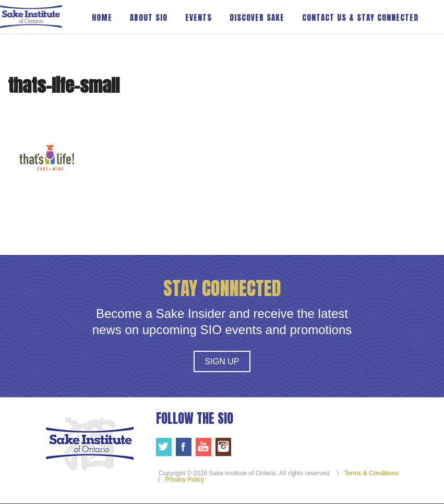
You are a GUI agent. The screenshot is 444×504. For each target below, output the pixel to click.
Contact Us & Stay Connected (360, 17)
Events (199, 17)
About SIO (149, 17)
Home (102, 17)
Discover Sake (257, 17)
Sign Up (222, 361)
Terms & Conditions (371, 473)
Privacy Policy (185, 480)
